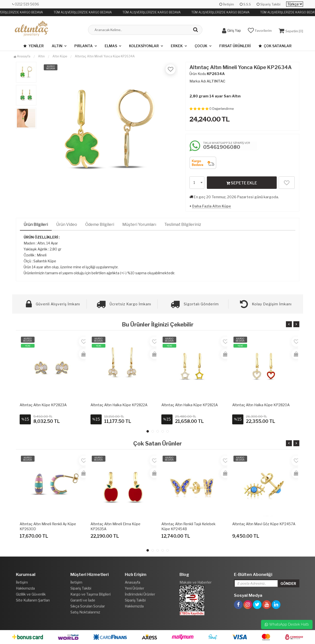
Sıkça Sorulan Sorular (88, 606)
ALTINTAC (216, 81)
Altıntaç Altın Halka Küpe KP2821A (190, 405)
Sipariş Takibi (269, 4)
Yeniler (34, 46)
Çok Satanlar (275, 46)
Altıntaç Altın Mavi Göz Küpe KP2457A (264, 524)
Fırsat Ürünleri (235, 46)
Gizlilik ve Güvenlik (31, 594)
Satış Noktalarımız (85, 612)
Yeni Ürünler (135, 588)
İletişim (227, 4)
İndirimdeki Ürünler (140, 594)
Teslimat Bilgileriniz (183, 224)
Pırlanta (84, 46)
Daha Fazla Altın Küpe (212, 206)
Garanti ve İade (83, 600)
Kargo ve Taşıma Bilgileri (90, 594)
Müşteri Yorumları (139, 224)
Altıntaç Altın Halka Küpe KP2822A (119, 405)
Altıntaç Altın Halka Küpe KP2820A (261, 405)
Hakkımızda (25, 588)
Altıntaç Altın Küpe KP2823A (43, 405)
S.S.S (245, 4)
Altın (57, 46)
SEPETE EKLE (242, 183)
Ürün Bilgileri (36, 224)
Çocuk (201, 46)
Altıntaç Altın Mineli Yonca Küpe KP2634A (105, 56)
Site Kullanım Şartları (33, 600)
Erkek (177, 46)
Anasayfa (22, 56)
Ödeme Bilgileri (100, 224)
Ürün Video (67, 224)
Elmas (111, 46)
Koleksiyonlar (144, 46)
